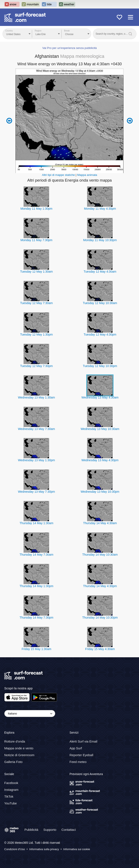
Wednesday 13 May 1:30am (36, 397)
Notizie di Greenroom (19, 755)
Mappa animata (87, 175)
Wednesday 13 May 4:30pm (100, 460)
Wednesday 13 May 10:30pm (100, 492)
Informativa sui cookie (77, 849)
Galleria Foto (13, 762)
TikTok (9, 796)
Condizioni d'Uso (15, 849)
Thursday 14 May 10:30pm (100, 618)
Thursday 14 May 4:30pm (100, 586)
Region (38, 31)
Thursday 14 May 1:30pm (36, 586)
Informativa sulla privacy (44, 849)
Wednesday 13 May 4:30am (100, 397)
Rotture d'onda (15, 741)
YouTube (11, 803)
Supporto (50, 830)
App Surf (76, 748)
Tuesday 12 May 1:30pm (37, 334)
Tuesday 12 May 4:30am (100, 272)
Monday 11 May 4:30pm (100, 209)
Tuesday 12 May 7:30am (37, 303)
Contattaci (69, 830)
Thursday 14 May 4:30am (100, 523)
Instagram (11, 790)
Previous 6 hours (9, 121)
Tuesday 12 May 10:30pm (100, 366)
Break (67, 31)
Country (9, 31)
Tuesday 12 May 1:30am (37, 272)
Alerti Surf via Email (83, 741)
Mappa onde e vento (19, 748)
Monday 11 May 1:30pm (36, 209)
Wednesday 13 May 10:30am (100, 429)
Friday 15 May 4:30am (100, 649)
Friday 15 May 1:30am (36, 649)
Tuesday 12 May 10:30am (100, 303)
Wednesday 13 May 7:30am (36, 429)
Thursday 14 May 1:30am (36, 523)
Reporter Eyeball (81, 755)
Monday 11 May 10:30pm (100, 240)
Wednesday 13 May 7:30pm (36, 492)
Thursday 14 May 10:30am (100, 555)
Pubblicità (31, 830)
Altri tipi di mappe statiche (58, 175)
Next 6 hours (130, 121)
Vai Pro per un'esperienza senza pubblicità (69, 48)
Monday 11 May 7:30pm (36, 240)
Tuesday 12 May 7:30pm (37, 366)
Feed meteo (78, 762)
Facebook (11, 783)
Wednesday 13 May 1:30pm (36, 460)
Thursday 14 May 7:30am (36, 555)
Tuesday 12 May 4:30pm (100, 334)
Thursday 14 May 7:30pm (36, 618)
